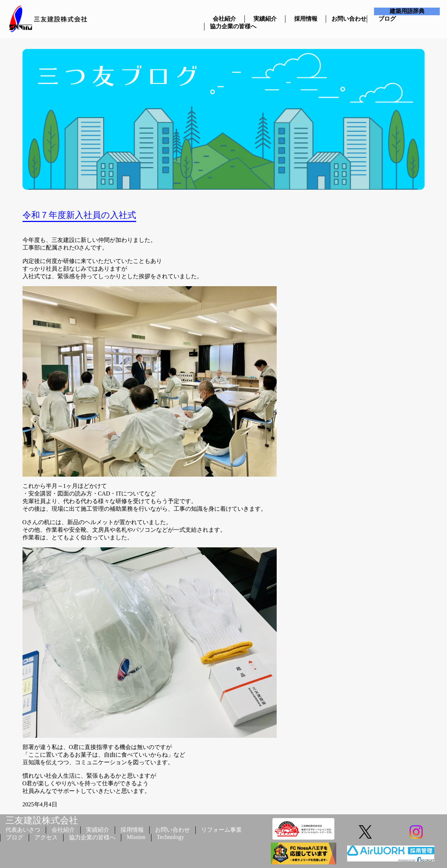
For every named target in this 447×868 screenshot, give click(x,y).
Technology (170, 837)
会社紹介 (224, 19)
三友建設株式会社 (42, 820)
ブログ (387, 19)
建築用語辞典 (407, 11)
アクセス (46, 837)
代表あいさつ (23, 830)
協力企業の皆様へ (225, 26)
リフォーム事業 (222, 830)
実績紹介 (265, 19)
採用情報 (306, 19)
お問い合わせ (346, 19)
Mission (136, 837)
